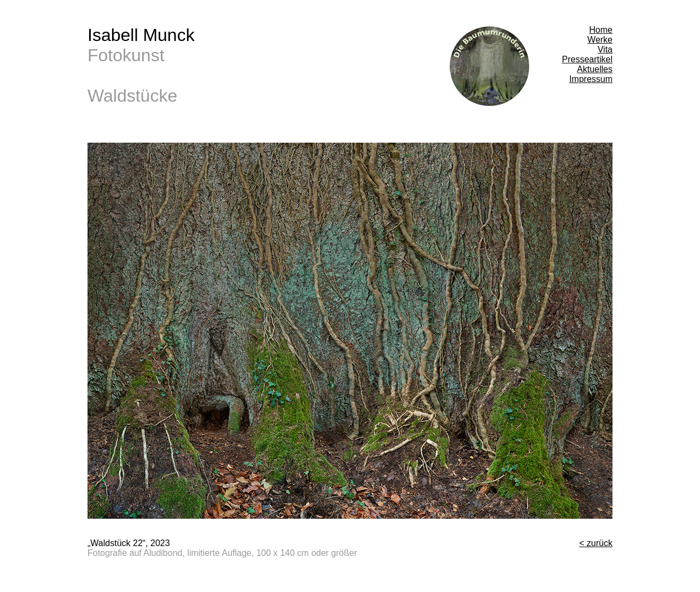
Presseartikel (587, 59)
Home (601, 30)
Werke (600, 40)
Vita (605, 49)
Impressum (591, 79)
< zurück (596, 543)
